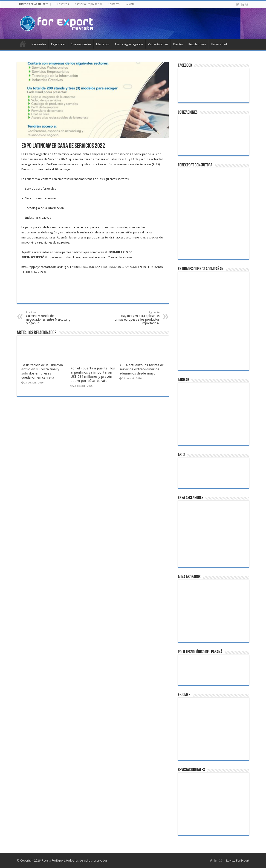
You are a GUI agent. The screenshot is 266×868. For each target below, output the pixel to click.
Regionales (58, 44)
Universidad (219, 44)
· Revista (129, 4)
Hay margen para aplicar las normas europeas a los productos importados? (136, 318)
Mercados (103, 44)
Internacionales (81, 44)
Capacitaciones (158, 44)
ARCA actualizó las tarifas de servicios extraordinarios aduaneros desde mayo (142, 369)
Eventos (178, 44)
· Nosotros (62, 4)
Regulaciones (197, 44)
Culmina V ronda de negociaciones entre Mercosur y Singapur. (50, 318)
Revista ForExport (238, 861)
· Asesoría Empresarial (88, 4)
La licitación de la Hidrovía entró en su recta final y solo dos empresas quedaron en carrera (42, 371)
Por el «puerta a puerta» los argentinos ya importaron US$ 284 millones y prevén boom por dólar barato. (93, 374)
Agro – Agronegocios (129, 44)
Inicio (23, 44)
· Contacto (113, 4)
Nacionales (39, 44)
